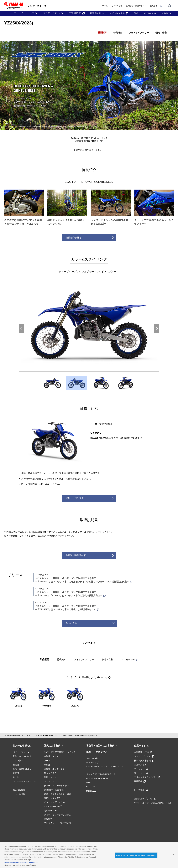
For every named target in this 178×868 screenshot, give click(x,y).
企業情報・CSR (143, 752)
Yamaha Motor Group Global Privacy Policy (79, 736)
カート (16, 777)
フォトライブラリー (139, 33)
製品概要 (102, 33)
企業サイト (156, 6)
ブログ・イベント (52, 13)
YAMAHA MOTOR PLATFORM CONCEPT (106, 767)
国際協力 (48, 819)
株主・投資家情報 (144, 761)
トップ (13, 13)
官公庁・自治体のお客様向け (102, 746)
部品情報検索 (19, 790)
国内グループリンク (145, 799)
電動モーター (50, 811)
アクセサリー (130, 659)
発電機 (16, 773)
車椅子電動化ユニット (23, 769)
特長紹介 (118, 33)
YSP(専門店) (77, 13)
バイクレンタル (119, 13)
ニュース (140, 765)
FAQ (136, 13)
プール (47, 761)
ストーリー (141, 773)
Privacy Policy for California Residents (21, 863)
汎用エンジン (50, 777)
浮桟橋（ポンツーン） (55, 769)
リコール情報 (117, 6)
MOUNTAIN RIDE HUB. (97, 778)
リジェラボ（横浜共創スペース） (102, 774)
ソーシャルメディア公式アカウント (152, 803)
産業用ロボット (51, 756)
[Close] (174, 855)
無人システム (50, 773)
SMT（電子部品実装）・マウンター (61, 752)
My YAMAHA (150, 13)
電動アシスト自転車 (22, 756)
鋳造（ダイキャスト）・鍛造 (58, 794)
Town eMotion (93, 758)
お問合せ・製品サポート (136, 6)
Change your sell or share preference (20, 865)
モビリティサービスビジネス (58, 823)
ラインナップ (28, 13)
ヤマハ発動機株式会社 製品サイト (17, 736)
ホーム (105, 6)
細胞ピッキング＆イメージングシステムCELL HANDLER (55, 802)
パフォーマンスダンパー (24, 781)
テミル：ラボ (92, 762)
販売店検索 (95, 13)
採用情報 (140, 781)
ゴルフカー (49, 781)
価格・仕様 (161, 33)
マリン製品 (18, 761)
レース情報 (141, 790)
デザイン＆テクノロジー (147, 777)
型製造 (47, 765)
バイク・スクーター (40, 736)
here (11, 854)
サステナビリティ (144, 756)
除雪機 (16, 765)
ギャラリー (141, 769)
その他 (165, 13)
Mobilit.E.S (91, 791)
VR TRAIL (91, 787)
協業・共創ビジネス (97, 752)
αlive (88, 782)
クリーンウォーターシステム (58, 815)
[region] (89, 855)
